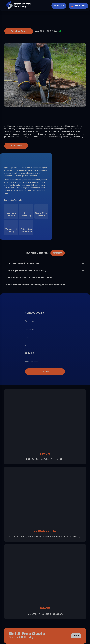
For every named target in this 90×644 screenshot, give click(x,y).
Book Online (59, 6)
